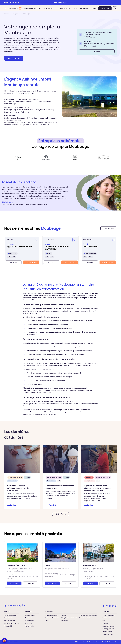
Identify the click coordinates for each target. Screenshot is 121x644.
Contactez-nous (108, 634)
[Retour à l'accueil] (61, 3)
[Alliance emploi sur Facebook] (104, 606)
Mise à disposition (31, 615)
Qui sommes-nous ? (64, 8)
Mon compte (105, 8)
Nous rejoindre (49, 8)
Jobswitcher (29, 623)
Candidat (8, 3)
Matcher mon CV (10, 621)
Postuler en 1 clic (31, 262)
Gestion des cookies (112, 642)
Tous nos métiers (84, 618)
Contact (95, 8)
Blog (75, 8)
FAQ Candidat (9, 626)
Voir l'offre (13, 262)
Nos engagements (108, 629)
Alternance (29, 618)
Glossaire (105, 623)
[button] (4, 641)
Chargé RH (65, 621)
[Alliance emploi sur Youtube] (107, 606)
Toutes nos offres (109, 228)
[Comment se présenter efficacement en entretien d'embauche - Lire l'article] (22, 477)
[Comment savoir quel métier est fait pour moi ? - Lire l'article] (61, 477)
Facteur (64, 615)
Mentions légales (95, 642)
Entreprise (16, 3)
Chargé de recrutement (69, 618)
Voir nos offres (14, 58)
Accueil (7, 14)
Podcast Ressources (109, 626)
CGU (103, 642)
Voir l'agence (14, 583)
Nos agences (84, 8)
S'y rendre (30, 583)
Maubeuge (26, 14)
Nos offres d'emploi (10, 615)
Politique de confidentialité (82, 642)
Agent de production (51, 615)
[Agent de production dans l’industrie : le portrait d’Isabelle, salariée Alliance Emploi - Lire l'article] (99, 477)
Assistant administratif (52, 618)
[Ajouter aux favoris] (36, 240)
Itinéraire (97, 51)
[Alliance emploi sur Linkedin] (110, 606)
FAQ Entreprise (30, 626)
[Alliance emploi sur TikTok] (116, 606)
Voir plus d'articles (61, 514)
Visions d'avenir (107, 632)
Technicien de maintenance (88, 615)
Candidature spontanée (33, 8)
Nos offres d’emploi (13, 8)
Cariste (47, 621)
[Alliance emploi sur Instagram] (113, 606)
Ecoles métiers (30, 621)
